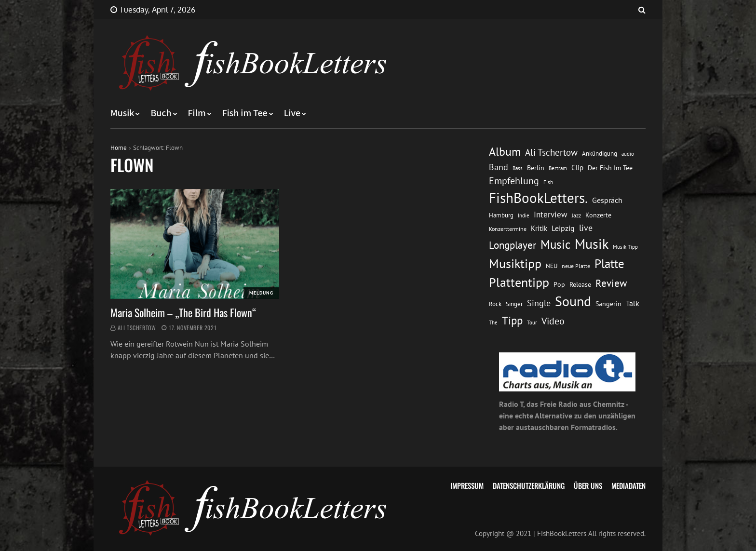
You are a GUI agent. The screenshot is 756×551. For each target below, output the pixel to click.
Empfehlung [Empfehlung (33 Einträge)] (514, 181)
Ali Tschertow (137, 328)
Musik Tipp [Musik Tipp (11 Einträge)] (625, 247)
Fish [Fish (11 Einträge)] (548, 182)
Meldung (261, 293)
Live (292, 113)
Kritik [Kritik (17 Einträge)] (539, 228)
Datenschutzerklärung (529, 485)
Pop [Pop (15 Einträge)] (559, 284)
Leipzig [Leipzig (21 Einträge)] (563, 228)
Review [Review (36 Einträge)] (611, 283)
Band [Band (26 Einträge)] (499, 167)
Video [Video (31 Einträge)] (553, 321)
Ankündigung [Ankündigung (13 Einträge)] (600, 154)
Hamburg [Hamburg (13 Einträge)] (501, 215)
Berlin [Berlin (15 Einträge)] (536, 168)
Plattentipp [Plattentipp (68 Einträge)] (519, 282)
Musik (122, 113)
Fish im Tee (245, 113)
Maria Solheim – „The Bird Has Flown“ (183, 312)
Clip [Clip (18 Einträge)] (577, 168)
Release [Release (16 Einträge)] (580, 284)
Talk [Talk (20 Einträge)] (633, 303)
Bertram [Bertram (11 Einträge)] (558, 168)
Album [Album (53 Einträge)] (505, 152)
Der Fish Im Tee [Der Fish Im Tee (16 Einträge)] (610, 168)
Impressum (467, 485)
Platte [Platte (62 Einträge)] (609, 264)
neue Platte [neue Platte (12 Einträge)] (576, 266)
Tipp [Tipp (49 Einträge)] (512, 320)
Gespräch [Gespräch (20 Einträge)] (607, 200)
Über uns (588, 485)
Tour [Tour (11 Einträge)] (532, 322)
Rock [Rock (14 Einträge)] (495, 304)
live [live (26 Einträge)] (586, 228)
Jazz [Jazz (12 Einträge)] (576, 215)
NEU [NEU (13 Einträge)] (552, 266)
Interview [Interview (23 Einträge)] (551, 215)
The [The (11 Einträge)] (493, 322)
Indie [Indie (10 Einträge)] (524, 215)
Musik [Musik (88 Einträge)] (592, 244)
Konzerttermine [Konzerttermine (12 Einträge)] (508, 229)
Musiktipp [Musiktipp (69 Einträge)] (515, 263)
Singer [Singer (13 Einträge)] (514, 304)
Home (119, 148)
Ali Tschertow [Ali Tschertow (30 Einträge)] (551, 152)
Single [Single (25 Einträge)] (539, 303)
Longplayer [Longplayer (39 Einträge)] (513, 245)
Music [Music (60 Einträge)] (555, 244)
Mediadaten (628, 485)
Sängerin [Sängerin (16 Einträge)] (608, 304)
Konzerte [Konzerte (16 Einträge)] (598, 215)
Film (197, 113)
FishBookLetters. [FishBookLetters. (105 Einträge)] (538, 198)
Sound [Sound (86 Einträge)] (573, 301)
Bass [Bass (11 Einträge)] (518, 168)
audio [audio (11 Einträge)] (628, 154)
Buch (161, 113)
